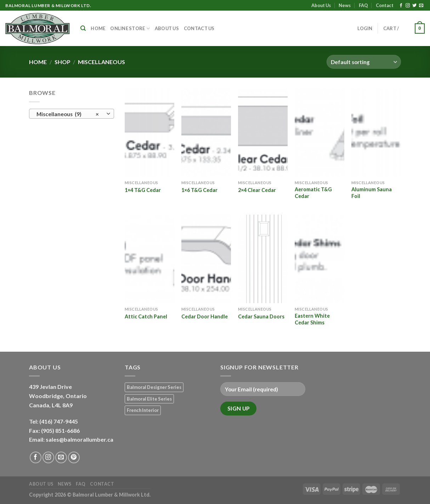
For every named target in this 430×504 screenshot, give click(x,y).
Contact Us (199, 28)
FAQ (363, 5)
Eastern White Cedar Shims (312, 319)
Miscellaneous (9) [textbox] (68, 114)
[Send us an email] (421, 6)
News (345, 5)
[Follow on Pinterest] (74, 457)
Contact (385, 5)
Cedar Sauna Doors (261, 316)
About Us (321, 5)
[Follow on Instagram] (408, 6)
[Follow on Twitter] (414, 6)
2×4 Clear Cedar (257, 190)
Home (98, 28)
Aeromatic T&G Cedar (313, 193)
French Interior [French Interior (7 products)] (143, 410)
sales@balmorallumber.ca (80, 439)
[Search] (83, 28)
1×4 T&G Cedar (143, 190)
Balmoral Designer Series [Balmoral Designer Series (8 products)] (154, 387)
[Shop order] (364, 62)
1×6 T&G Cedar (199, 190)
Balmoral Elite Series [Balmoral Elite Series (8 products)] (149, 399)
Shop (63, 62)
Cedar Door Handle (205, 316)
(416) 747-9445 (59, 421)
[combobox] (72, 114)
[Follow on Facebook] (401, 6)
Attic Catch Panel (146, 316)
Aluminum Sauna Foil (372, 193)
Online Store (130, 29)
